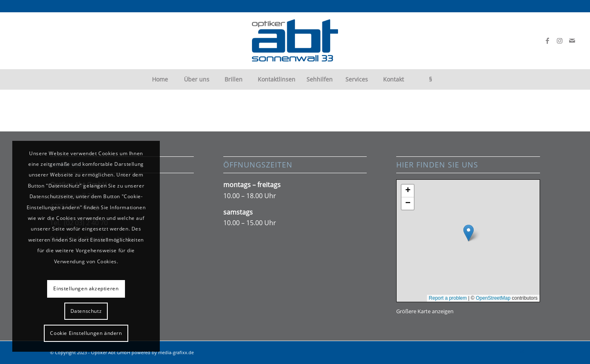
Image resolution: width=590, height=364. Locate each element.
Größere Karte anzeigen (425, 311)
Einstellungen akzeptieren (86, 288)
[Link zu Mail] (572, 41)
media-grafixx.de (176, 352)
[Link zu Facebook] (547, 41)
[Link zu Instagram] (560, 41)
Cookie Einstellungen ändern (86, 333)
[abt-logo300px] (295, 41)
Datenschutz (86, 311)
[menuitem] (160, 79)
